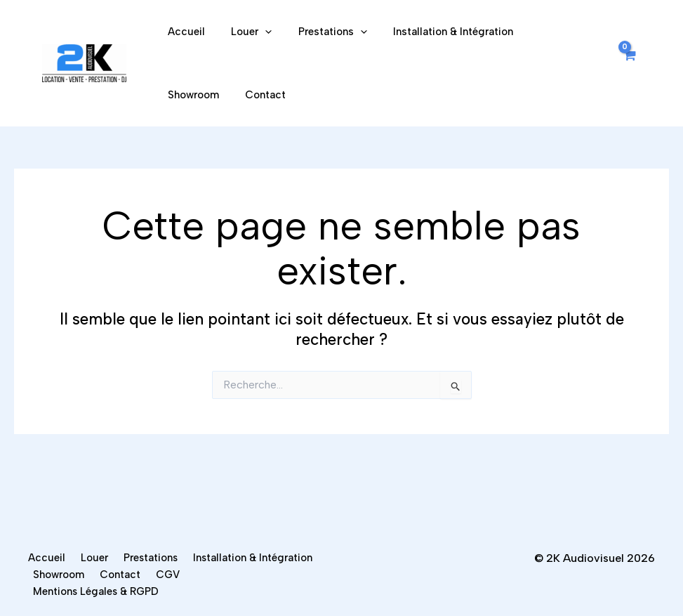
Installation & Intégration (435, 32)
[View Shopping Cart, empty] (629, 64)
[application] (257, 32)
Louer (244, 32)
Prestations (319, 32)
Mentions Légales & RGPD (137, 590)
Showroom (542, 32)
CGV (46, 590)
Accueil (184, 32)
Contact (185, 95)
